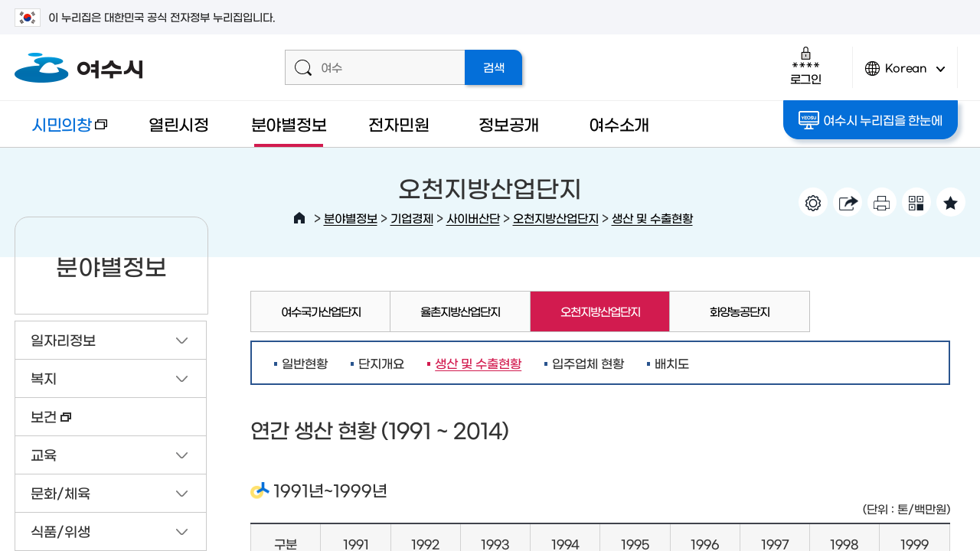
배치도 (672, 363)
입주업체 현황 (588, 363)
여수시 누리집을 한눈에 (870, 120)
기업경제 (412, 218)
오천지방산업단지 (556, 218)
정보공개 (509, 124)
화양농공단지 (740, 311)
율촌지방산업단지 (460, 311)
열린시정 (179, 124)
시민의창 (61, 131)
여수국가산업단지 (321, 311)
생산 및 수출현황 (652, 218)
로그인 (806, 65)
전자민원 (399, 124)
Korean (905, 75)
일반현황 (305, 363)
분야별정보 (289, 124)
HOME (299, 218)
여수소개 (619, 124)
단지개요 (381, 363)
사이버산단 (473, 218)
